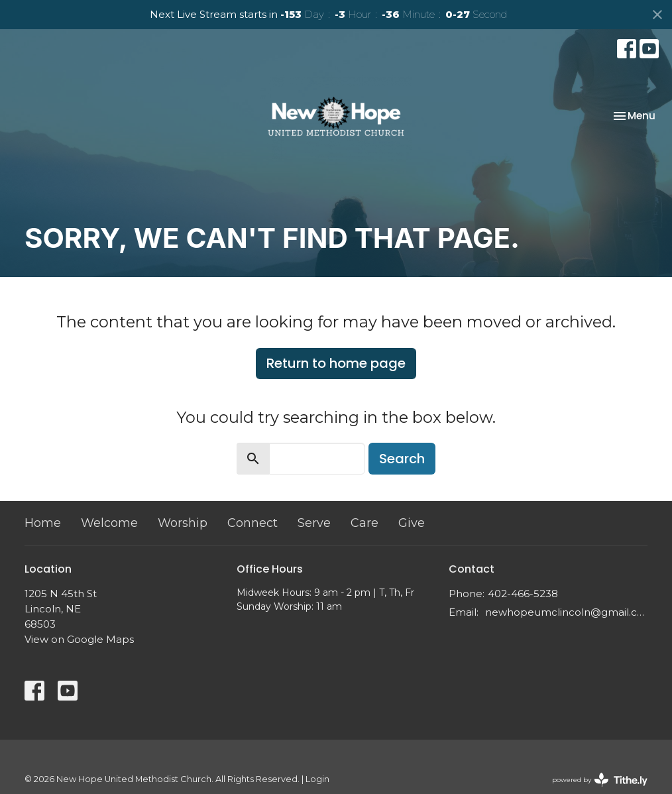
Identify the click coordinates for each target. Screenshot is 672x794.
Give (412, 523)
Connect (252, 523)
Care (364, 523)
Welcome (109, 523)
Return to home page (336, 363)
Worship (183, 523)
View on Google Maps (79, 639)
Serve (314, 523)
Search (402, 459)
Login (317, 779)
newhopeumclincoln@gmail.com (566, 612)
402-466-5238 (523, 594)
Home (43, 523)
